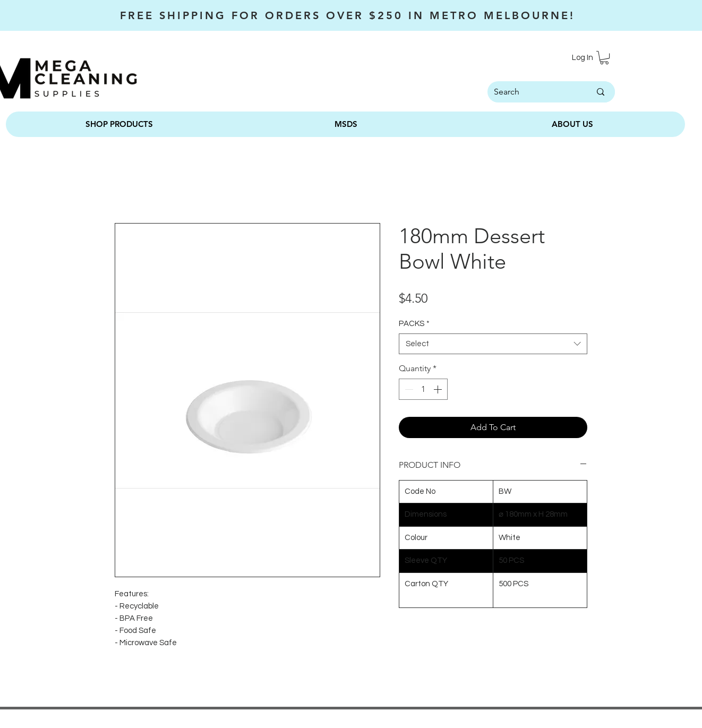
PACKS (414, 324)
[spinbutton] (423, 389)
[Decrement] (408, 389)
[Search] (529, 92)
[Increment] (439, 389)
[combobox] (493, 344)
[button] (604, 58)
